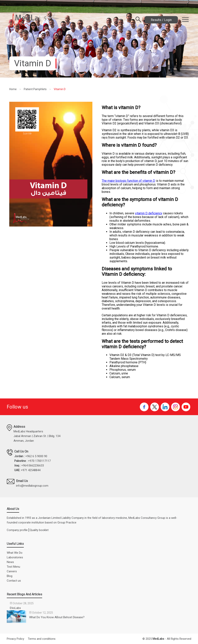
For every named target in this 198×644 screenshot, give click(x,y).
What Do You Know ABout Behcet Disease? (57, 617)
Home (13, 89)
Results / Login (161, 20)
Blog (10, 576)
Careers (12, 571)
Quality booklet (39, 530)
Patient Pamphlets (35, 89)
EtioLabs (15, 608)
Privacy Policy (15, 639)
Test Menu (13, 567)
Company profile (17, 530)
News (10, 562)
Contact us (14, 581)
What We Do (15, 553)
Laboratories (15, 557)
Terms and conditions (42, 639)
